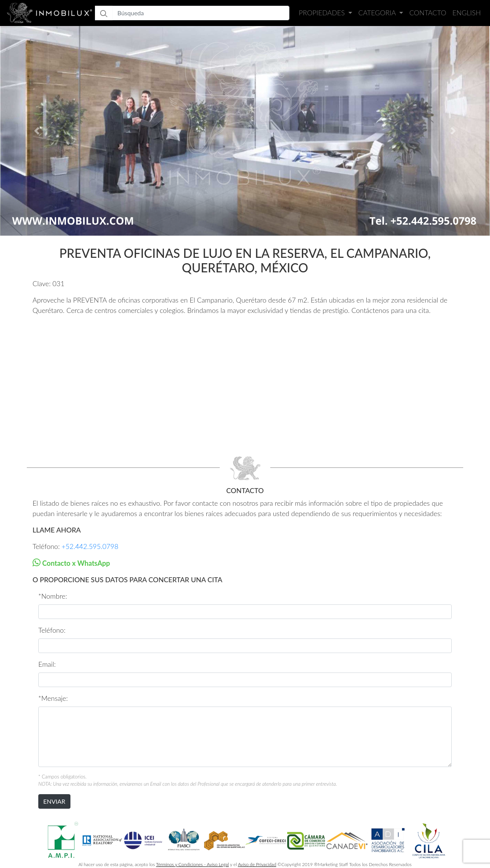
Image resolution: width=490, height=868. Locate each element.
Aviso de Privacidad (257, 864)
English (467, 13)
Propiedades (323, 13)
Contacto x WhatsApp (75, 563)
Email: (47, 664)
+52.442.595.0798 (90, 546)
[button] (37, 131)
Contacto (428, 13)
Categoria (378, 13)
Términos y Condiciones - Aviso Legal (193, 864)
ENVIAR (54, 801)
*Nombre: (53, 596)
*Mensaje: (53, 698)
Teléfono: (52, 630)
